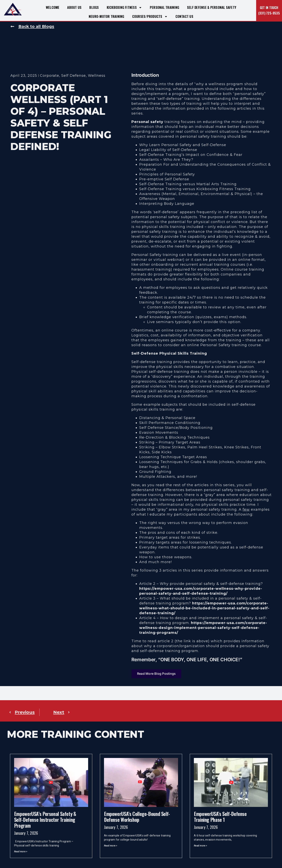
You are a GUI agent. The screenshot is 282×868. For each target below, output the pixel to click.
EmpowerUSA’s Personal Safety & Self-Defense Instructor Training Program (45, 820)
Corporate (50, 76)
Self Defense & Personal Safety (212, 7)
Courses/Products (150, 17)
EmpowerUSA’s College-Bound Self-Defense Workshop (137, 817)
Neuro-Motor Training (107, 16)
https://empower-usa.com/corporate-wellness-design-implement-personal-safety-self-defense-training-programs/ (203, 628)
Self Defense (74, 76)
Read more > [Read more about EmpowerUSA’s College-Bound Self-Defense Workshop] (111, 846)
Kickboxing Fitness (124, 8)
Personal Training (164, 7)
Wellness (97, 76)
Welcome (53, 7)
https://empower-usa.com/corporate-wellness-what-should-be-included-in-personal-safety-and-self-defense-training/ (204, 608)
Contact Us (184, 16)
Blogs (94, 7)
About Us (74, 7)
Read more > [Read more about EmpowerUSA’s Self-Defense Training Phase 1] (201, 846)
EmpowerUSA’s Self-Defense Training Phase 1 (220, 817)
